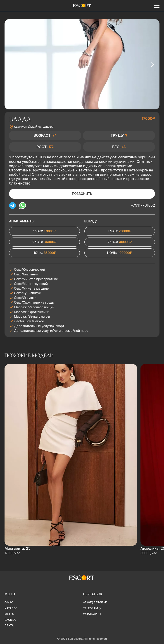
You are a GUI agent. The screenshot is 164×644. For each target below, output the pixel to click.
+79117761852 (143, 205)
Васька (10, 620)
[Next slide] (152, 64)
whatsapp (91, 614)
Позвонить (82, 194)
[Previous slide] (12, 64)
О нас (9, 602)
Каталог (11, 608)
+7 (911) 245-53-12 (95, 602)
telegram (91, 608)
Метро (9, 614)
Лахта (9, 625)
